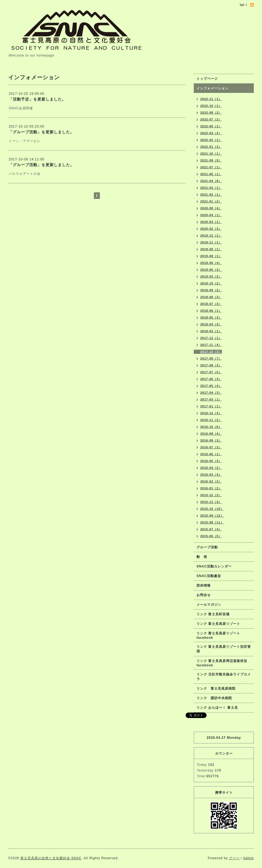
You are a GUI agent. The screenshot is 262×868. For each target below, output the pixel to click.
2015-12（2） (211, 495)
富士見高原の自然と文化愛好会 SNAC (51, 858)
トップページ (207, 79)
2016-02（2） (211, 481)
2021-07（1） (211, 167)
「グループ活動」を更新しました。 (41, 132)
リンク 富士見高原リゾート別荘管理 (224, 649)
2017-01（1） (211, 406)
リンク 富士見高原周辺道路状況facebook (222, 663)
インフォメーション (212, 88)
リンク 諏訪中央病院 (214, 698)
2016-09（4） (211, 434)
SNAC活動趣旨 (209, 576)
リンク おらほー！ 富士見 (217, 708)
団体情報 (204, 585)
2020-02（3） (211, 229)
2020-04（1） (211, 215)
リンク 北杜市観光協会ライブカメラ (224, 677)
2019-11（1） (211, 242)
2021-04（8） (211, 181)
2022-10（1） (211, 106)
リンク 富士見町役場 (213, 614)
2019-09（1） (211, 249)
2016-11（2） (211, 420)
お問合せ (204, 595)
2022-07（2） (211, 119)
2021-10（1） (211, 154)
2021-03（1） (211, 188)
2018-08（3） (211, 297)
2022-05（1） (211, 126)
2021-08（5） (211, 160)
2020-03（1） (211, 222)
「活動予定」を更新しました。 (37, 99)
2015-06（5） (211, 536)
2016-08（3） (211, 440)
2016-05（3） (211, 461)
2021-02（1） (211, 195)
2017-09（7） (211, 358)
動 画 (204, 557)
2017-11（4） (211, 345)
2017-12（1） (211, 338)
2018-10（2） (211, 283)
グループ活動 (207, 547)
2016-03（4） (211, 475)
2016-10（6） (211, 427)
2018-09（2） (211, 290)
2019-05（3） (211, 270)
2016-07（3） (211, 447)
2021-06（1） (211, 174)
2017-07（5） (211, 372)
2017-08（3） (211, 365)
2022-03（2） (211, 133)
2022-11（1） (211, 99)
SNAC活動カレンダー (214, 566)
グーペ (234, 858)
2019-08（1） (211, 256)
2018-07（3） (211, 304)
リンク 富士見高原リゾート (218, 624)
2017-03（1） (211, 399)
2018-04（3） (211, 324)
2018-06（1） (211, 311)
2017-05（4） (211, 386)
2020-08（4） (211, 208)
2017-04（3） (211, 393)
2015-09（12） (212, 516)
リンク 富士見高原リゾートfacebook (218, 635)
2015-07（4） (211, 529)
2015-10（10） (212, 509)
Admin (248, 858)
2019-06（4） (211, 263)
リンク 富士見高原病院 (216, 688)
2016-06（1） (211, 454)
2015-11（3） (211, 502)
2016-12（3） (211, 413)
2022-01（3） (211, 147)
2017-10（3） (211, 352)
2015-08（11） (212, 522)
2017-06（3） (211, 379)
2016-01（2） (211, 488)
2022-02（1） (211, 140)
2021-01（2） (211, 201)
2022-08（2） (211, 113)
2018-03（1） (211, 331)
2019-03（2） (211, 276)
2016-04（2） (211, 468)
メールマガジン (209, 605)
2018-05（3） (211, 317)
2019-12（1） (211, 236)
